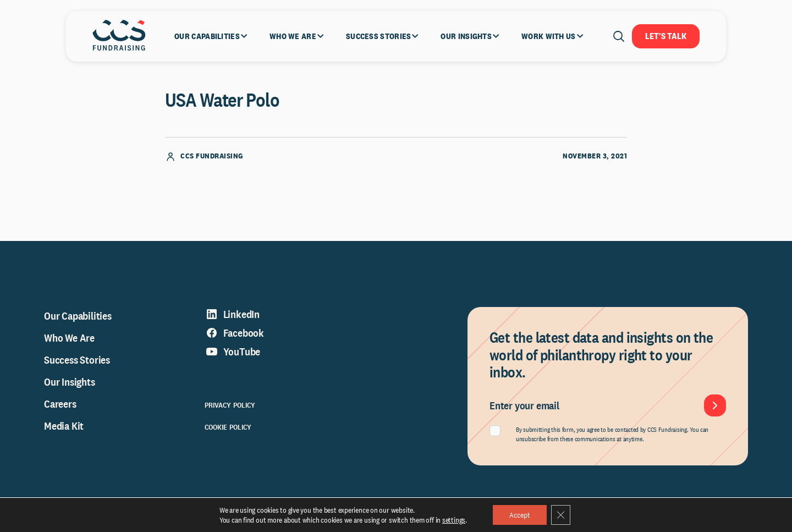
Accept (520, 515)
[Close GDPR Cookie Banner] (561, 515)
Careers (60, 404)
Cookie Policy (228, 427)
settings (453, 520)
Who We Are (69, 338)
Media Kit (64, 426)
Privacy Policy (230, 405)
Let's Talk (666, 36)
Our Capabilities (78, 316)
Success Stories (77, 360)
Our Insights (70, 382)
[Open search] (619, 36)
